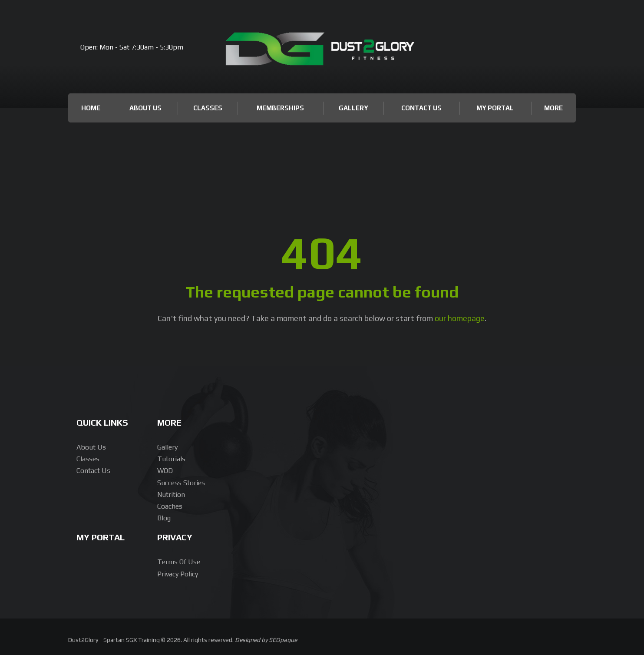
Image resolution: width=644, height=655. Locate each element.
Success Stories (181, 483)
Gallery (353, 108)
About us (91, 447)
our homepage (460, 318)
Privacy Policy (178, 574)
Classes (208, 108)
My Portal (495, 108)
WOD (165, 471)
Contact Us (421, 108)
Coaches (170, 506)
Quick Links (102, 422)
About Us (145, 108)
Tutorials (171, 459)
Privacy (175, 537)
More (553, 108)
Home (91, 108)
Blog (164, 518)
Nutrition (171, 495)
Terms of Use (179, 562)
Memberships (280, 108)
